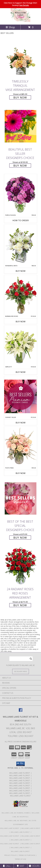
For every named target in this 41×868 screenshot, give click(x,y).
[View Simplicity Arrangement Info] (21, 346)
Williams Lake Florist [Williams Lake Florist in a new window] (20, 773)
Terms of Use (21, 859)
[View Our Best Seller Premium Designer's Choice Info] (21, 396)
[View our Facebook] (21, 711)
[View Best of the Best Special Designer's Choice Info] (21, 498)
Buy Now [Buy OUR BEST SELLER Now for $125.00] (21, 423)
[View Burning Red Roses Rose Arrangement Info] (21, 295)
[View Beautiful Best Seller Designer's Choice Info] (21, 126)
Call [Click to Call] (7, 866)
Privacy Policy (11, 855)
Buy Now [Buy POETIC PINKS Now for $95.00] (21, 473)
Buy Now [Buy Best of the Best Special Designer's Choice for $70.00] (20, 538)
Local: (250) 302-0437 (21, 732)
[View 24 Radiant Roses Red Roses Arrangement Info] (21, 566)
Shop (10, 27)
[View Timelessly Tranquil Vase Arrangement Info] (21, 58)
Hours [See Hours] (34, 866)
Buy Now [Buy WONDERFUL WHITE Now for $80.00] (21, 271)
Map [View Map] (21, 866)
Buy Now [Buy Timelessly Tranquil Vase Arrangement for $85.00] (20, 97)
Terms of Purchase (27, 855)
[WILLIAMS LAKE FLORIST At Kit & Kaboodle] (20, 21)
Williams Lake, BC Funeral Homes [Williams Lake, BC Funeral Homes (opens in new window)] (16, 813)
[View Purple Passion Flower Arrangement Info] (21, 194)
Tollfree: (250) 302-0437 (20, 736)
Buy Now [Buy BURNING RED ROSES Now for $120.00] (21, 321)
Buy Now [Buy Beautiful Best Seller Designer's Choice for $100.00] (20, 165)
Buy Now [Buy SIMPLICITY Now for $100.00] (21, 372)
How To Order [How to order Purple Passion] (21, 220)
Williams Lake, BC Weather (16, 821)
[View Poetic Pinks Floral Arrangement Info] (21, 447)
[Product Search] (21, 659)
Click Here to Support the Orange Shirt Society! (20, 4)
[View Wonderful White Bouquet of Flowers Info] (21, 245)
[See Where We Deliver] (21, 671)
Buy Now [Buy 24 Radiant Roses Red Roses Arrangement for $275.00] (20, 605)
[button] (20, 764)
